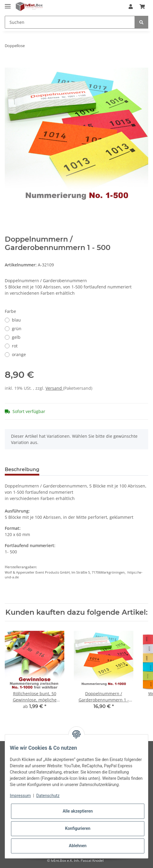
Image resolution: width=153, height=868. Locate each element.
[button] (131, 7)
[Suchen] (70, 22)
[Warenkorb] (142, 7)
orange (19, 354)
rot (15, 346)
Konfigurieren (78, 828)
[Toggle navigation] (8, 4)
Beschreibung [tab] (22, 469)
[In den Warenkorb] (10, 64)
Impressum (20, 796)
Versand (54, 388)
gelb (16, 337)
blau (16, 320)
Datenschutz (48, 796)
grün (17, 329)
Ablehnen (78, 846)
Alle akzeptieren (78, 811)
